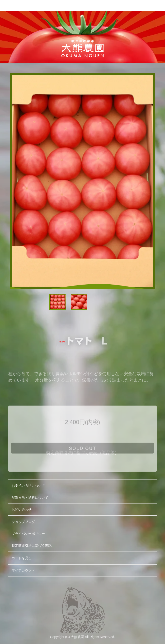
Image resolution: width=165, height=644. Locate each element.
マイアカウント (23, 570)
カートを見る (22, 558)
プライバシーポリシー (28, 534)
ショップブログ (23, 522)
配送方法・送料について (30, 498)
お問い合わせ (22, 509)
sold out (83, 460)
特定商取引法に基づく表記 (32, 546)
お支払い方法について (28, 486)
